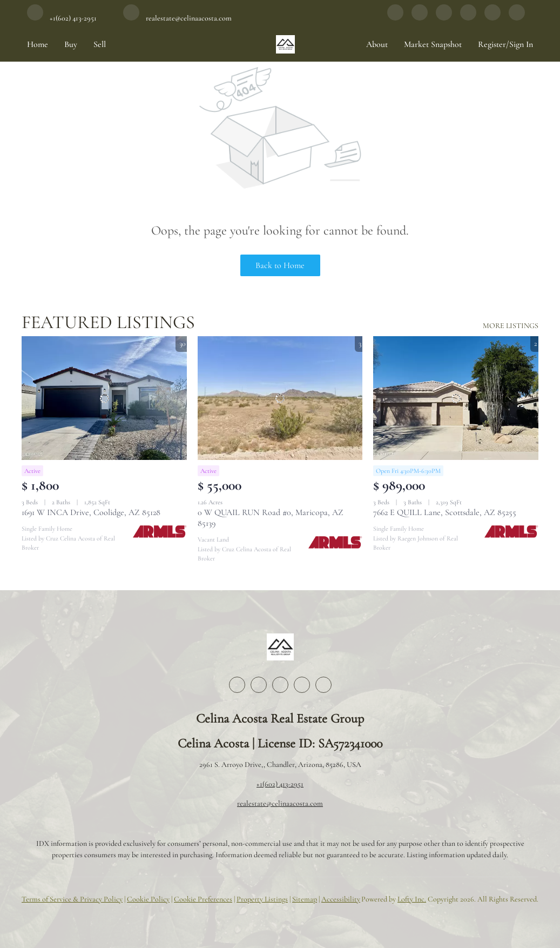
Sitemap (305, 899)
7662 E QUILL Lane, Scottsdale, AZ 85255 (445, 512)
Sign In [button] (521, 44)
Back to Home (280, 265)
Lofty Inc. (412, 899)
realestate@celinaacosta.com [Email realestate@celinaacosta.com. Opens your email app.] (280, 803)
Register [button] (492, 44)
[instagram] (444, 18)
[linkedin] (420, 18)
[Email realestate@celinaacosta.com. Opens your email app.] (177, 18)
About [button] (377, 44)
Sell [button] (100, 44)
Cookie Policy (148, 899)
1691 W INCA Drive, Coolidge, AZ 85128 (91, 512)
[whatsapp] (517, 18)
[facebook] (395, 18)
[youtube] (468, 18)
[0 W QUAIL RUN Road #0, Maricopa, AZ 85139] (280, 398)
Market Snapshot (433, 44)
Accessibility (341, 899)
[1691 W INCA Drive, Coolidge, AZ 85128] (104, 398)
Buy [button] (71, 44)
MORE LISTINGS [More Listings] (511, 326)
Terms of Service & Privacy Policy (72, 899)
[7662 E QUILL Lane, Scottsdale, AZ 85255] (456, 398)
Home (38, 44)
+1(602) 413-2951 (280, 784)
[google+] (492, 18)
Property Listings (262, 899)
